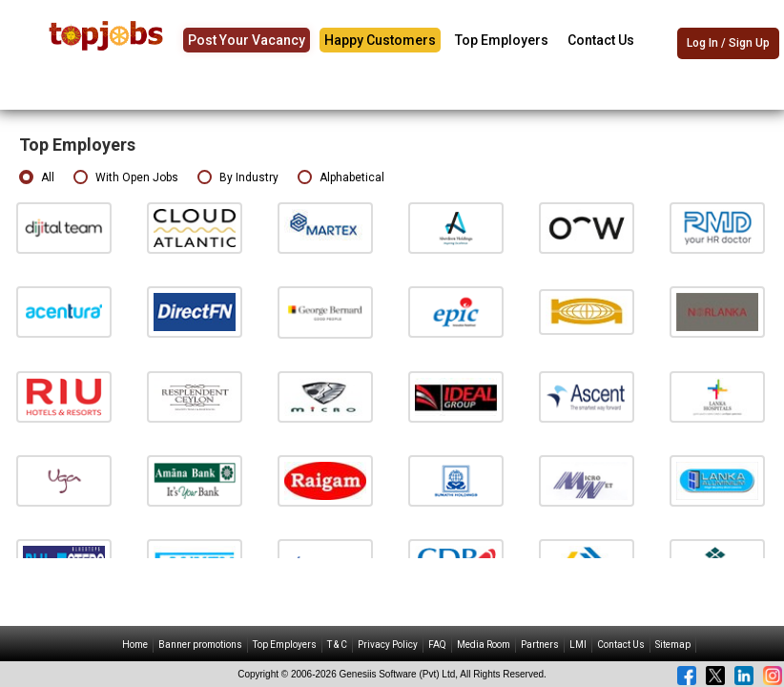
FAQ (437, 645)
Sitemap (673, 645)
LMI (578, 645)
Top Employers (502, 40)
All (37, 178)
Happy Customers (380, 40)
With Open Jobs (126, 178)
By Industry (238, 178)
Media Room (484, 645)
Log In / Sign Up (728, 43)
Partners (540, 645)
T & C (337, 645)
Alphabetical (341, 178)
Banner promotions (200, 645)
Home (135, 645)
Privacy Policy (388, 645)
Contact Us (601, 40)
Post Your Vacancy (247, 40)
